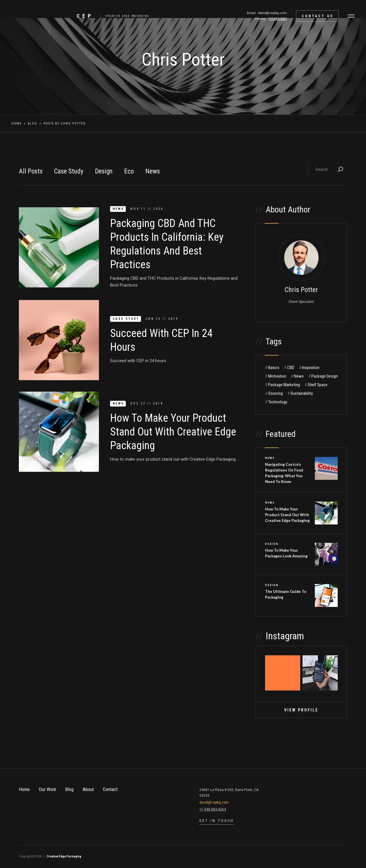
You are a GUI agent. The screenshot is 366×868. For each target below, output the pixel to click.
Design (104, 171)
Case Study (69, 171)
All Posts (31, 171)
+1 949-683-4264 (213, 809)
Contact (110, 789)
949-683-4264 (277, 19)
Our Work (47, 789)
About (88, 789)
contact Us (318, 16)
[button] (351, 16)
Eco (129, 171)
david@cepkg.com (272, 13)
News (153, 171)
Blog (33, 124)
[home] (112, 16)
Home (17, 124)
